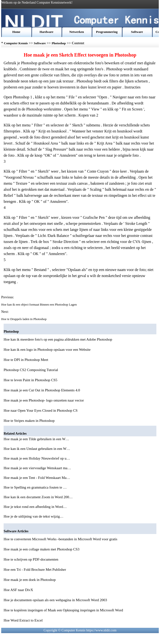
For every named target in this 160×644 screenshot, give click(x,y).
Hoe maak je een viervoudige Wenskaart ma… (37, 468)
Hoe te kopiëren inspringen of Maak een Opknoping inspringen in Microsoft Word (63, 610)
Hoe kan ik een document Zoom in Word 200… (38, 497)
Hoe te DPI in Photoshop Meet (26, 360)
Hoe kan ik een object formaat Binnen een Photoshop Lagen (39, 304)
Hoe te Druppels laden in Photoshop (24, 319)
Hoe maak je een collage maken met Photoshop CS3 (42, 549)
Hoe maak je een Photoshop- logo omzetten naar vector (44, 400)
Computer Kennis (16, 43)
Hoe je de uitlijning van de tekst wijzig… (34, 516)
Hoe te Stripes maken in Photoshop (29, 421)
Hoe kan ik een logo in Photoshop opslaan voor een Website (47, 350)
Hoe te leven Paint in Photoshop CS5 (31, 380)
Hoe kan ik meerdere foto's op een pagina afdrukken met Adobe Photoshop (58, 339)
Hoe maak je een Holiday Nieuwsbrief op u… (37, 458)
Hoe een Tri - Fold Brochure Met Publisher (35, 570)
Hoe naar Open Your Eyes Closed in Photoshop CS (41, 410)
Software (137, 32)
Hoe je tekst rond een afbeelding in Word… (35, 507)
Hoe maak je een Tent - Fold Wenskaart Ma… (37, 478)
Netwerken (77, 32)
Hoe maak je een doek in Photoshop (30, 580)
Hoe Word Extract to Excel (23, 620)
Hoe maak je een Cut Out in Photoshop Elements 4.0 (42, 390)
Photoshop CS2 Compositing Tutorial (31, 370)
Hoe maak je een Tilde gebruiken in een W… (36, 439)
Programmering (107, 32)
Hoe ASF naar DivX (18, 590)
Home (16, 32)
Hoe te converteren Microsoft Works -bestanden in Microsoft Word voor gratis (60, 539)
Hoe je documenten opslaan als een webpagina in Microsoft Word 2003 (55, 600)
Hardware (46, 32)
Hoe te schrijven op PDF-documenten (31, 559)
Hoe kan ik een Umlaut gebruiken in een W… (37, 449)
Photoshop (59, 43)
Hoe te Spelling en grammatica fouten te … (35, 487)
